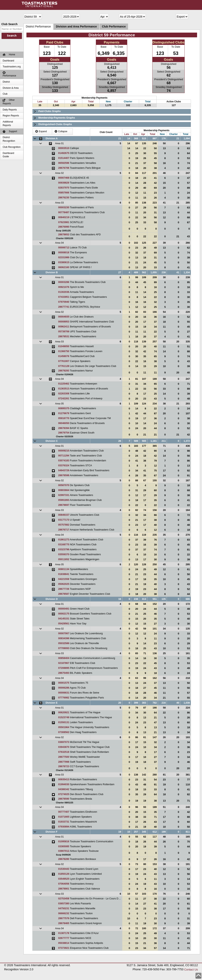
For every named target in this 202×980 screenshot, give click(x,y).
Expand (41, 131)
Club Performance (114, 26)
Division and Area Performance (76, 26)
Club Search (9, 24)
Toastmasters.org (12, 67)
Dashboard (8, 61)
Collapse (61, 131)
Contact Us (191, 970)
